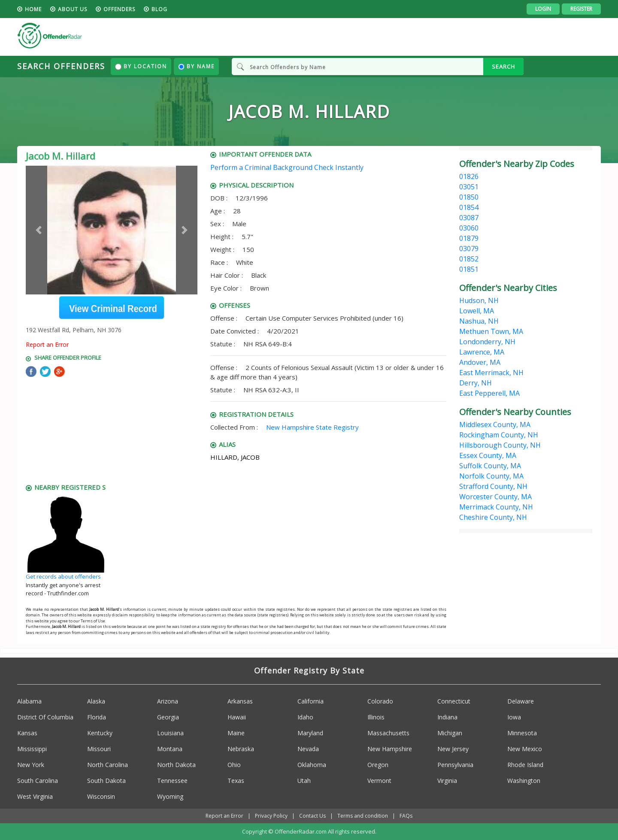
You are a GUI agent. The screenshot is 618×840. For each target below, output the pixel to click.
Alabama (29, 701)
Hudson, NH (479, 300)
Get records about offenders (63, 576)
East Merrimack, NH (491, 373)
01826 (469, 176)
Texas (236, 781)
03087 (469, 218)
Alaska (96, 701)
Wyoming (170, 796)
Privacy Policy (271, 816)
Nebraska (241, 749)
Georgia (168, 717)
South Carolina (38, 781)
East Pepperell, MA (489, 393)
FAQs (406, 816)
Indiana (447, 717)
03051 (469, 187)
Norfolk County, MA (491, 476)
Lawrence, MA (482, 352)
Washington (524, 781)
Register (581, 9)
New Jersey (453, 749)
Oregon (378, 765)
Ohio (234, 765)
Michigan (450, 733)
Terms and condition (363, 816)
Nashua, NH (479, 321)
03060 (469, 228)
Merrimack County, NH (496, 507)
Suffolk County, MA (490, 466)
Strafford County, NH (493, 486)
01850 (469, 197)
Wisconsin (101, 796)
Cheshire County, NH (493, 517)
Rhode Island (525, 765)
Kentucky (100, 733)
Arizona (168, 701)
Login (543, 9)
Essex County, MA (488, 455)
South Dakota (106, 781)
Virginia (447, 781)
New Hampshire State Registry (312, 427)
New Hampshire (390, 749)
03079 (469, 249)
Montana (170, 749)
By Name (196, 66)
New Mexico (525, 749)
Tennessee (172, 781)
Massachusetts (388, 733)
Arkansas (240, 701)
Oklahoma (312, 765)
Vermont (379, 781)
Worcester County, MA (495, 497)
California (311, 701)
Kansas (27, 733)
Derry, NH (476, 383)
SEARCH (503, 67)
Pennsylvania (455, 765)
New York (31, 765)
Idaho (305, 717)
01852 (469, 259)
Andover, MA (480, 362)
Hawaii (237, 717)
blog (159, 9)
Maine (236, 733)
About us (73, 9)
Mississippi (32, 749)
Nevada (308, 749)
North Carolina (108, 765)
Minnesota (522, 733)
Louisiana (170, 733)
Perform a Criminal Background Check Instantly (287, 167)
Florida (97, 717)
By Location (141, 66)
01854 (469, 207)
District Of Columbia (45, 717)
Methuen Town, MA (491, 331)
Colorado (380, 701)
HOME (33, 9)
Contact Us (312, 816)
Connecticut (454, 701)
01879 (469, 238)
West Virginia (35, 796)
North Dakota (176, 765)
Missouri (99, 749)
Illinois (376, 717)
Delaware (521, 701)
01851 (469, 269)
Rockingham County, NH (499, 435)
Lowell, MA (477, 311)
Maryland (310, 733)
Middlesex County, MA (495, 425)
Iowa (514, 717)
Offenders (119, 9)
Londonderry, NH (487, 342)
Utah (304, 781)
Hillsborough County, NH (500, 445)
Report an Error (47, 344)
